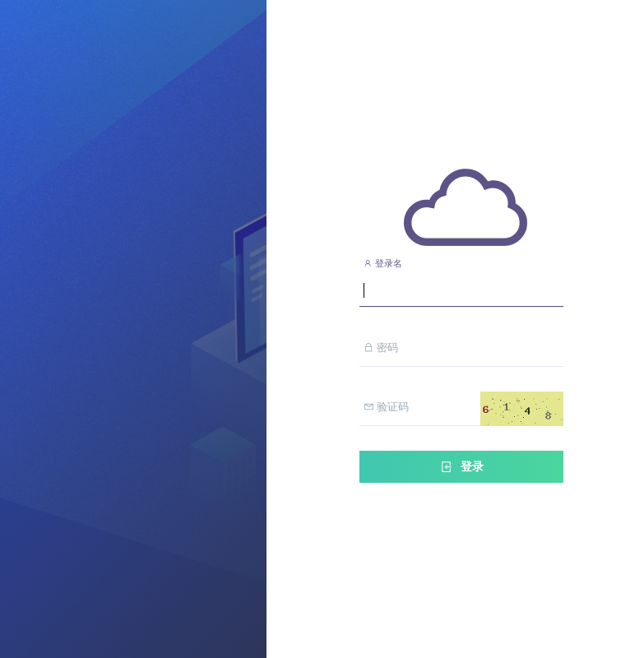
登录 (461, 467)
